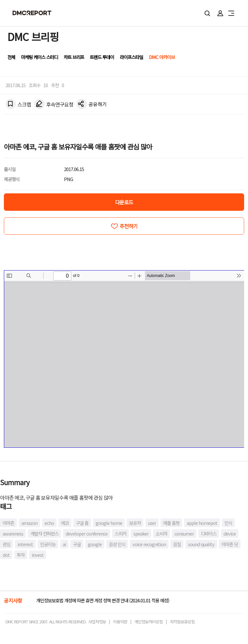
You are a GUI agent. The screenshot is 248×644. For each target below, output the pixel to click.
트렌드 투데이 (102, 57)
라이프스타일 (131, 57)
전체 (11, 57)
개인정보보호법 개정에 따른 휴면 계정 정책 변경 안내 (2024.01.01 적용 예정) (103, 600)
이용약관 (120, 622)
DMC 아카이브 (162, 57)
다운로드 (124, 202)
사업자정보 (97, 622)
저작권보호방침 (182, 622)
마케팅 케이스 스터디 (39, 57)
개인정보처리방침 (149, 622)
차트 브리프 (74, 57)
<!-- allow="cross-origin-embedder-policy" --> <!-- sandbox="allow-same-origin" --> (124, 359)
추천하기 (129, 226)
